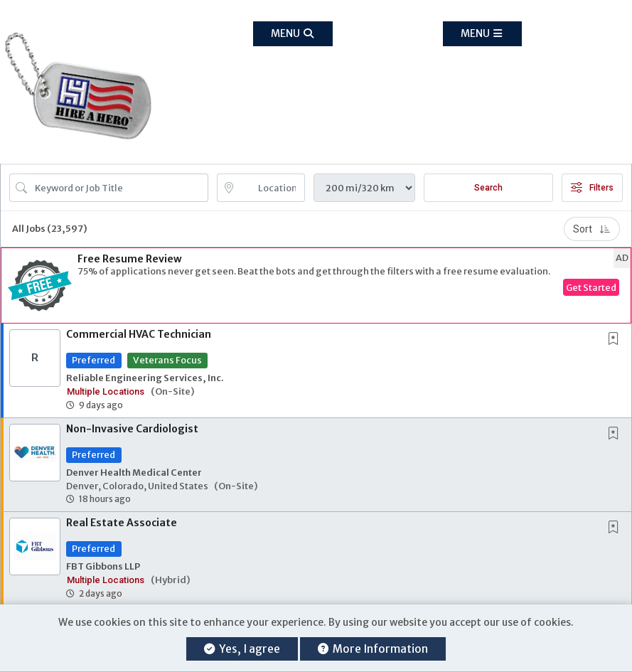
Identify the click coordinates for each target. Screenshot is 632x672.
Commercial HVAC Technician (139, 334)
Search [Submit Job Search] (488, 188)
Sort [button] (592, 229)
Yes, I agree (242, 649)
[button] (482, 34)
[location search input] (271, 188)
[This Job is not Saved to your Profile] (616, 340)
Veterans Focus (167, 360)
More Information (373, 649)
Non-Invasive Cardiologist (132, 429)
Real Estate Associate (122, 523)
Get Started (591, 287)
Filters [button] (592, 188)
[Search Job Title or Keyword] (119, 188)
